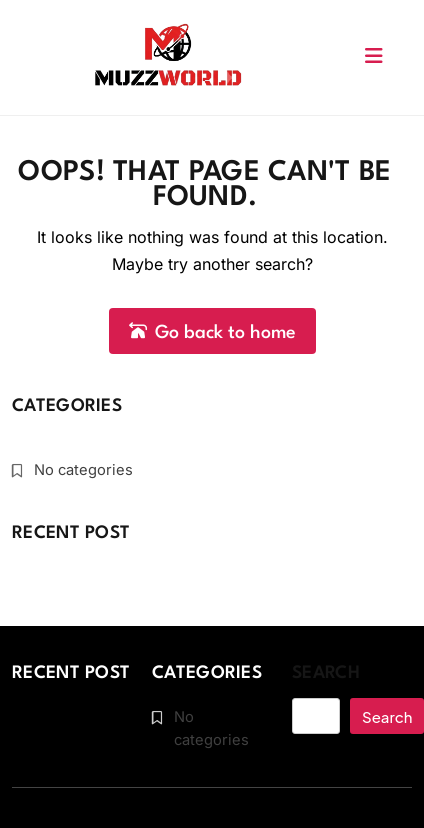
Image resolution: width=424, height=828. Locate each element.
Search (326, 673)
